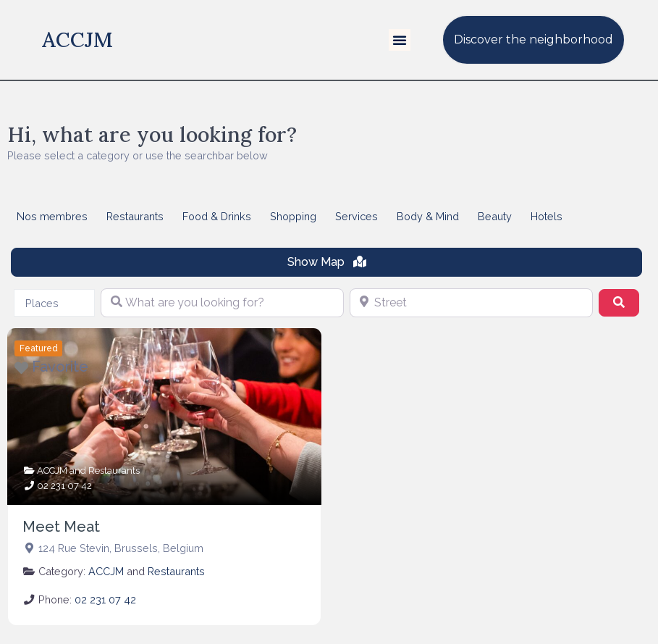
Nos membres (52, 216)
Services (357, 216)
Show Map (327, 262)
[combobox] (54, 303)
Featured (39, 348)
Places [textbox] (42, 303)
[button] (400, 40)
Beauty (495, 216)
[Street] (471, 303)
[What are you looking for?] (222, 303)
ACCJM (77, 39)
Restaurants (135, 216)
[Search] (619, 303)
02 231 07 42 (64, 486)
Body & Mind (428, 216)
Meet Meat (61, 527)
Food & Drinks (217, 216)
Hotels (547, 216)
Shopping (293, 216)
